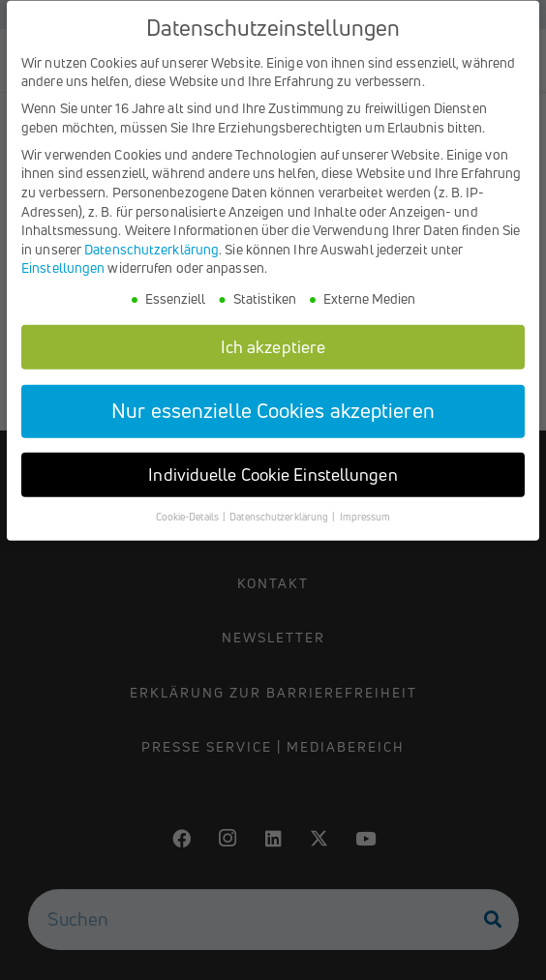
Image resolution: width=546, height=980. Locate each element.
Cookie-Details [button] (189, 527)
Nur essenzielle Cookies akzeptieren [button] (273, 421)
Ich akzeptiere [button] (273, 356)
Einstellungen (63, 278)
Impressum (365, 527)
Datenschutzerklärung (152, 259)
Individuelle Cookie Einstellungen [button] (273, 485)
